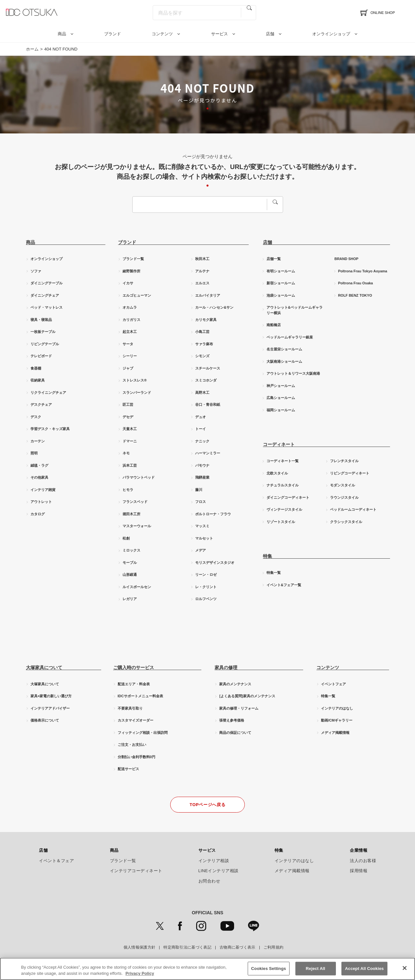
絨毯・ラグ (39, 465)
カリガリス (131, 320)
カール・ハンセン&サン (214, 307)
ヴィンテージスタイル (284, 509)
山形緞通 (130, 575)
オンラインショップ (331, 34)
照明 (34, 453)
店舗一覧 (274, 259)
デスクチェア (41, 405)
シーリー (130, 356)
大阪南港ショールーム (284, 361)
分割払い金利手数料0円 (136, 757)
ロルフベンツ (206, 599)
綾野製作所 (131, 271)
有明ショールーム (281, 271)
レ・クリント (206, 587)
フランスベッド (135, 502)
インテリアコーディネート (136, 871)
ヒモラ (128, 490)
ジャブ (128, 368)
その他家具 (39, 477)
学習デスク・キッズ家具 (50, 429)
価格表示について (45, 720)
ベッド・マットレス (47, 307)
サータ (128, 344)
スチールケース (208, 368)
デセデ (128, 417)
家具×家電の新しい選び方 (51, 696)
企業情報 (359, 850)
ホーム (32, 49)
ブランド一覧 (133, 259)
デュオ (201, 417)
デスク (36, 417)
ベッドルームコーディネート (353, 509)
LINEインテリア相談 (219, 871)
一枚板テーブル (43, 332)
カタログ (38, 514)
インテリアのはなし (337, 708)
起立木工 (130, 332)
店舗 (270, 34)
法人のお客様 (363, 861)
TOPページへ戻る (207, 805)
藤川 (199, 490)
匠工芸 (128, 405)
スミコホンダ (206, 380)
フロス (201, 502)
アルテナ (202, 271)
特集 (279, 850)
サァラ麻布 (204, 344)
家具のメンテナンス (235, 684)
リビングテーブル (45, 344)
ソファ (36, 271)
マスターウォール (137, 526)
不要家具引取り (130, 708)
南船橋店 (274, 325)
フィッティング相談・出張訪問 (143, 733)
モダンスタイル (343, 485)
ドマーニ (130, 441)
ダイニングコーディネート (288, 497)
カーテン (38, 441)
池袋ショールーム (281, 295)
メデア (201, 550)
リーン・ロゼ (206, 575)
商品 (62, 34)
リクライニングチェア (48, 393)
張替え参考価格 (232, 720)
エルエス (202, 283)
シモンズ (202, 356)
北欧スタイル (277, 473)
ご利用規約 (274, 947)
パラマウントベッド (139, 477)
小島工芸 (202, 332)
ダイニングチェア (45, 295)
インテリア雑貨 (43, 490)
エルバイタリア (208, 295)
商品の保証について (235, 733)
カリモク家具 (206, 320)
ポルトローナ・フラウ (213, 514)
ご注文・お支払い (132, 745)
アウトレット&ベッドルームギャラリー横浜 (295, 310)
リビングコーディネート (350, 473)
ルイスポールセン (137, 587)
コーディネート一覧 (283, 461)
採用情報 (359, 871)
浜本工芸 (130, 465)
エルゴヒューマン (137, 295)
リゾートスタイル (281, 522)
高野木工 (202, 393)
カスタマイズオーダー (136, 720)
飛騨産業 (202, 477)
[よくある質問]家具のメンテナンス (247, 696)
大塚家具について (45, 684)
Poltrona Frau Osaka (356, 283)
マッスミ (202, 526)
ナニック (202, 441)
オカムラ (130, 307)
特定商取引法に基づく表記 (187, 947)
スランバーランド (137, 393)
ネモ (126, 453)
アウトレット (41, 502)
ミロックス (131, 550)
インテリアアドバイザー (50, 708)
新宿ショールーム (281, 283)
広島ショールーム (281, 398)
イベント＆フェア (56, 861)
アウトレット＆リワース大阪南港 (293, 373)
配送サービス (128, 769)
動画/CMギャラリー (337, 720)
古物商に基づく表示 (237, 947)
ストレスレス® (135, 380)
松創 (126, 538)
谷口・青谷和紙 (208, 405)
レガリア (130, 599)
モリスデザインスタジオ (215, 563)
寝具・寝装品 (41, 320)
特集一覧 (274, 573)
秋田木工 (202, 259)
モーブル (130, 563)
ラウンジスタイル (344, 497)
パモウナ (202, 465)
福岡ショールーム (281, 410)
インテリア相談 (214, 861)
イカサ (128, 283)
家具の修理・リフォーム (239, 708)
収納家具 (38, 380)
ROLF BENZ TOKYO (355, 295)
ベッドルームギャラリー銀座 (290, 337)
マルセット (204, 538)
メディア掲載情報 (335, 733)
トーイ (201, 429)
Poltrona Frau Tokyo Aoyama (363, 271)
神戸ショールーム (281, 386)
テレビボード (41, 356)
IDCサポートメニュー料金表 (140, 696)
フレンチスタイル (344, 461)
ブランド (113, 34)
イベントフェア (333, 684)
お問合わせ (209, 881)
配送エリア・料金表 (134, 684)
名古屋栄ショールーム (284, 349)
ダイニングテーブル (47, 283)
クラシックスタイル (346, 522)
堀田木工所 (131, 514)
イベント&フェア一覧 (284, 585)
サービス (219, 34)
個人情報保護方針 (139, 947)
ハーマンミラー (208, 453)
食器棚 (36, 368)
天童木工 (130, 429)
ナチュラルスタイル (283, 485)
